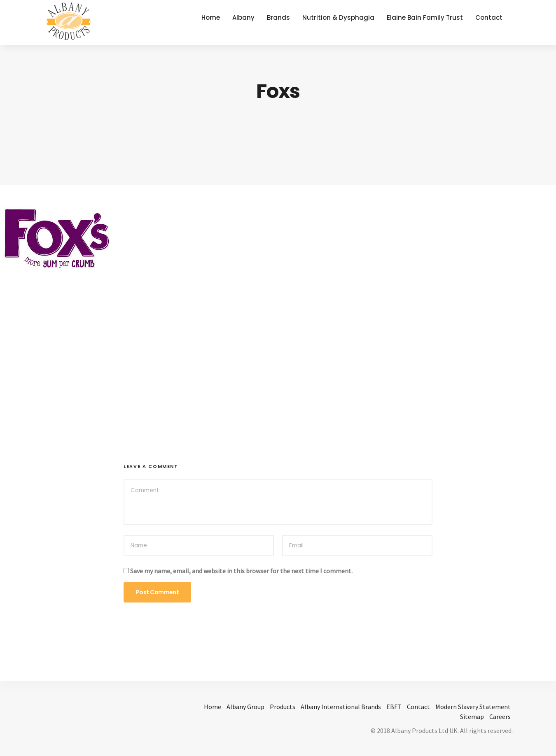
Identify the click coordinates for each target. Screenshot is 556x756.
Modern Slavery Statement (473, 707)
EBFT (394, 707)
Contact (489, 17)
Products (283, 707)
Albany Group (245, 707)
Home (211, 17)
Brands (278, 17)
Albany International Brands (341, 707)
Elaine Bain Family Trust (425, 17)
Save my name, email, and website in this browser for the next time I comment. (241, 571)
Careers (500, 716)
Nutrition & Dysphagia (338, 17)
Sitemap (472, 716)
